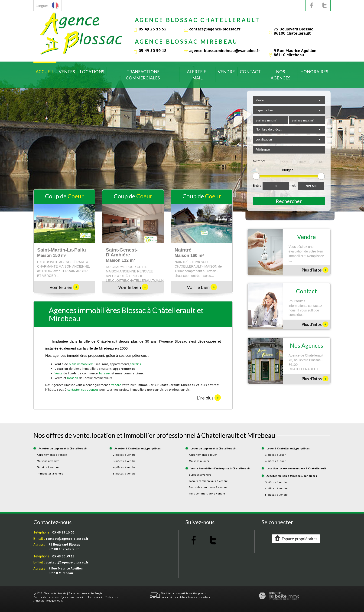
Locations (92, 72)
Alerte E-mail (197, 75)
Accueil (45, 72)
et (294, 185)
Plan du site (40, 597)
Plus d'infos (315, 270)
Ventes (67, 72)
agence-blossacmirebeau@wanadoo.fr (224, 50)
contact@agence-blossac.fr (215, 29)
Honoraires (314, 72)
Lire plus (209, 398)
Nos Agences (281, 75)
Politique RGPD (55, 601)
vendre (116, 385)
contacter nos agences (83, 389)
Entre (257, 185)
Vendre (226, 72)
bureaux (105, 373)
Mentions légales (58, 597)
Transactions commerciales (143, 75)
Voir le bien (64, 287)
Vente (58, 373)
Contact (250, 72)
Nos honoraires (78, 597)
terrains (136, 364)
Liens (91, 597)
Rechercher (289, 201)
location (73, 378)
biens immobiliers (81, 364)
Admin (100, 597)
